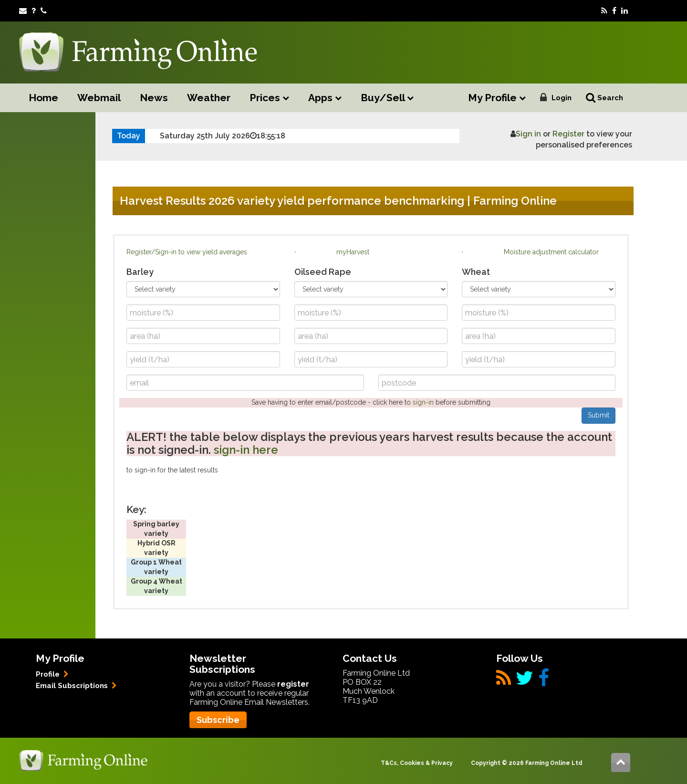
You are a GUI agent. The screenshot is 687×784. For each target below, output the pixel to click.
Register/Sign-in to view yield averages (187, 252)
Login (562, 98)
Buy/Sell (387, 98)
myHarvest (353, 252)
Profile (52, 674)
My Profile (497, 98)
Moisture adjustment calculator (551, 252)
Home (43, 98)
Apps (325, 98)
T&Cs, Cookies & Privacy (417, 763)
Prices (269, 98)
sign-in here (246, 450)
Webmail (99, 98)
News (154, 98)
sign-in (423, 402)
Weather (209, 98)
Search (604, 98)
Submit (599, 415)
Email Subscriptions (76, 686)
